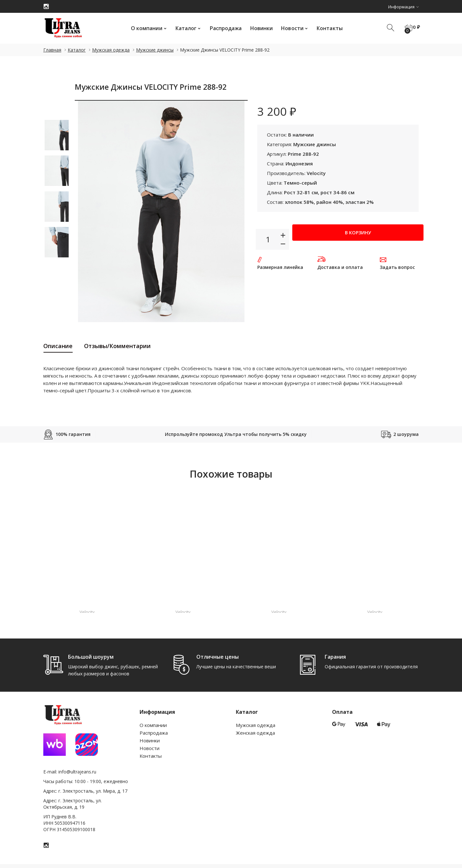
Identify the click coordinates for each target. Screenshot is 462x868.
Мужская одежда (111, 50)
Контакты (327, 28)
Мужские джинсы (155, 50)
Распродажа (223, 28)
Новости (290, 28)
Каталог (183, 28)
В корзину (358, 239)
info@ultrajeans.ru (77, 772)
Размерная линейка (280, 267)
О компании (144, 28)
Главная (52, 50)
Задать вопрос (397, 267)
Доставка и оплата (340, 267)
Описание (58, 346)
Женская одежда (255, 733)
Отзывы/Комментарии (117, 346)
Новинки (259, 28)
